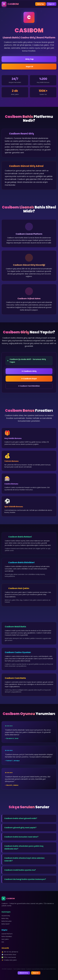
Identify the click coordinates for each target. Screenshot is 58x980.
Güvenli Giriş (6, 916)
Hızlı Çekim (5, 939)
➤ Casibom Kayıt (29, 379)
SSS (3, 942)
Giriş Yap (41, 4)
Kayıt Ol (51, 4)
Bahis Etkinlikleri (7, 936)
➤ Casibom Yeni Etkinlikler (29, 386)
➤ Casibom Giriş (29, 371)
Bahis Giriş (5, 918)
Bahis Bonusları (7, 921)
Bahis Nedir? (6, 924)
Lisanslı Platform (7, 934)
